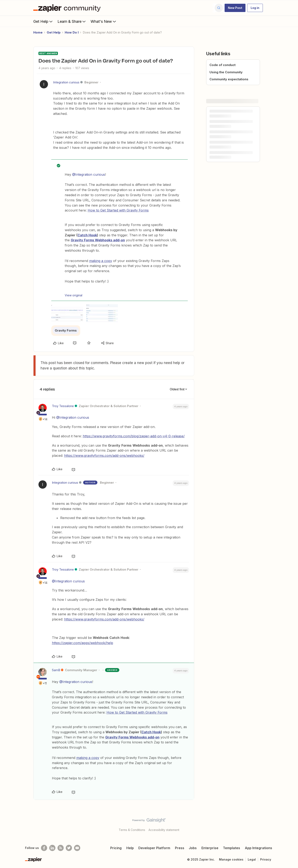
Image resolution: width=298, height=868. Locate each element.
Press (180, 848)
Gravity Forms (66, 330)
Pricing (116, 848)
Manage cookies (231, 859)
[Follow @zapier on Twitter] (69, 848)
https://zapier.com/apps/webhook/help (83, 643)
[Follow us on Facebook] (44, 848)
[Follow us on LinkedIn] (52, 848)
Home (38, 32)
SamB (56, 670)
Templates (232, 848)
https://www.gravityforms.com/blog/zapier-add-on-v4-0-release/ (134, 436)
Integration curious (66, 82)
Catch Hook (87, 235)
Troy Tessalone (63, 406)
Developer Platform (154, 848)
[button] (235, 8)
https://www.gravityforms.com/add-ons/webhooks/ (104, 456)
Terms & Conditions (132, 830)
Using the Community (226, 72)
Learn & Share (72, 21)
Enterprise (210, 848)
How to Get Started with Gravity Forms (118, 210)
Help (130, 848)
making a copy (101, 261)
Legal (252, 859)
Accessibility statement (164, 830)
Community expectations (229, 79)
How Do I (72, 32)
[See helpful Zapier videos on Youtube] (77, 848)
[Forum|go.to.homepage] (68, 8)
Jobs (193, 848)
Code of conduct (223, 65)
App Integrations (259, 848)
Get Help (43, 21)
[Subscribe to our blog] (61, 848)
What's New (104, 21)
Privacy (266, 859)
